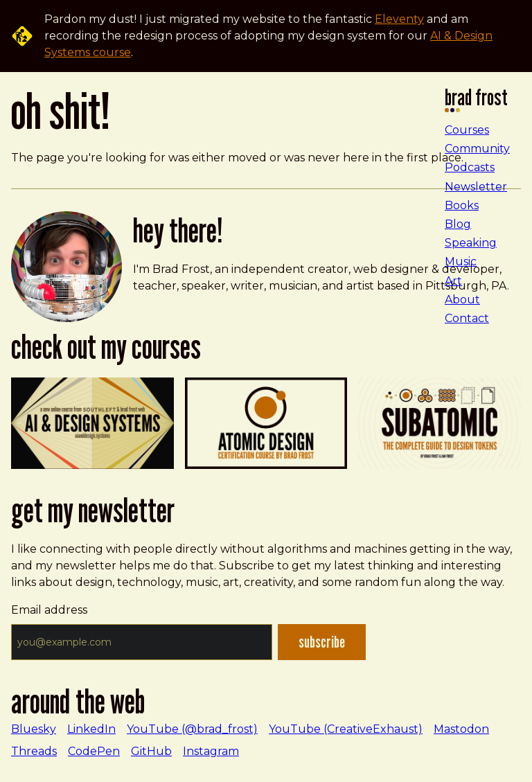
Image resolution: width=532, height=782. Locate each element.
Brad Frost (476, 101)
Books (462, 205)
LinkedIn (91, 729)
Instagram (211, 751)
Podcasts (470, 167)
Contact (467, 318)
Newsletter (476, 187)
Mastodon (461, 729)
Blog (458, 224)
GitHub (151, 751)
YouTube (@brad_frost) (192, 729)
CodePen (94, 751)
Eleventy (399, 19)
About (462, 300)
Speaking (471, 243)
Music (461, 261)
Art (453, 281)
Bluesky (34, 729)
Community (477, 149)
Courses (467, 130)
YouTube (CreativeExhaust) (346, 729)
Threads (34, 751)
